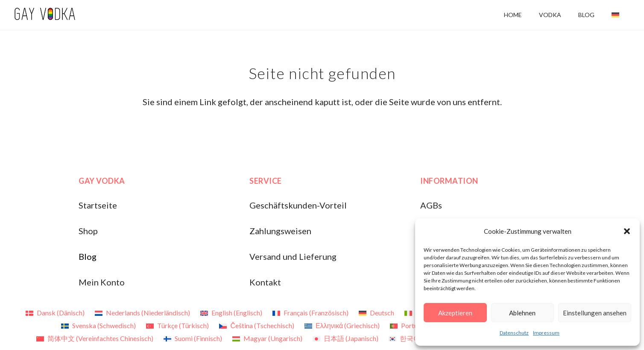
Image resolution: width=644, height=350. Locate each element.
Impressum (546, 333)
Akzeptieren (455, 313)
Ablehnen (522, 313)
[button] (627, 231)
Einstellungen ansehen (595, 313)
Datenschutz (514, 333)
